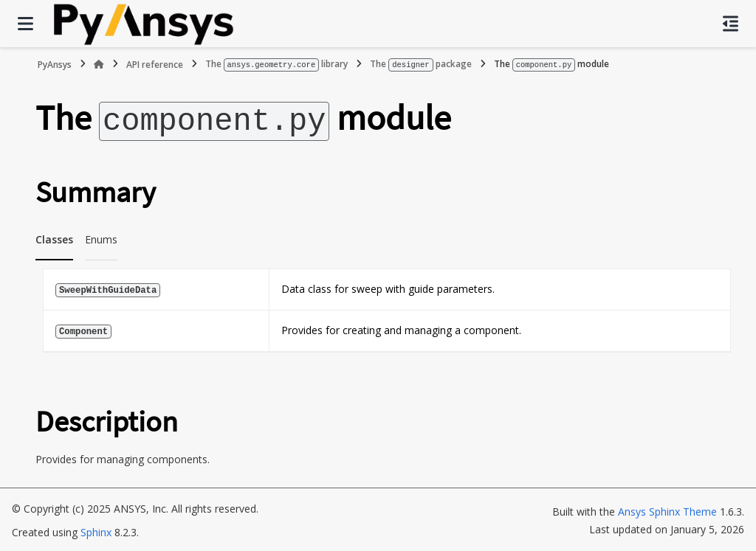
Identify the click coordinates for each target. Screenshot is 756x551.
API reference (155, 64)
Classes (54, 237)
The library (277, 64)
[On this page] (731, 24)
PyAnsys (55, 64)
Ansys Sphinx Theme (667, 509)
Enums (101, 237)
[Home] (99, 64)
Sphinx (96, 530)
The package (420, 64)
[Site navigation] (25, 24)
